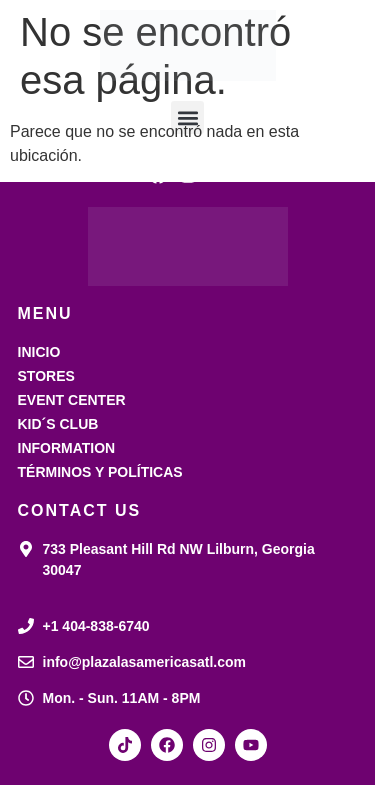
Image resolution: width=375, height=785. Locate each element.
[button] (187, 117)
